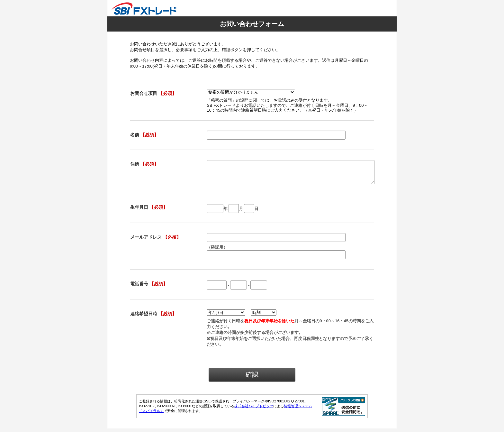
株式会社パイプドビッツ (254, 410)
